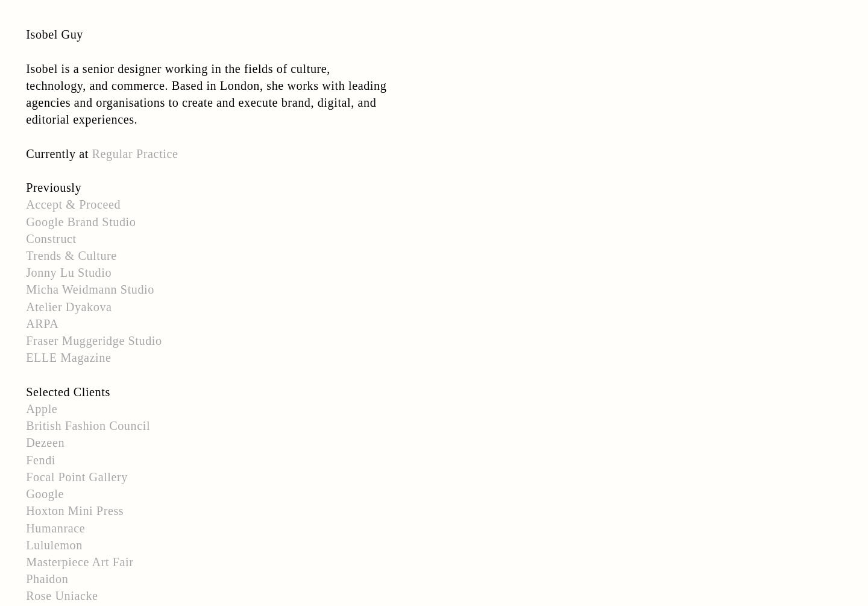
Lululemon (54, 545)
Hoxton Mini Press (75, 511)
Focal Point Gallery (77, 477)
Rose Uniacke (62, 596)
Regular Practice (135, 154)
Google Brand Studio (81, 222)
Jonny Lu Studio (69, 273)
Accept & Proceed (73, 204)
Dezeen (45, 443)
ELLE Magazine (68, 358)
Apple (42, 409)
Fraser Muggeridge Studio (94, 341)
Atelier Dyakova (69, 307)
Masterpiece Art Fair (80, 562)
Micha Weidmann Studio (90, 289)
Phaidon (47, 579)
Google (45, 494)
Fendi (41, 460)
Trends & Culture (71, 256)
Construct (51, 239)
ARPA (42, 324)
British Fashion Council (88, 426)
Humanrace (55, 528)
